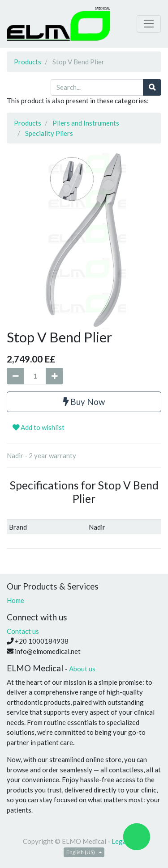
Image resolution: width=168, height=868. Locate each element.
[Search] (152, 87)
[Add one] (54, 376)
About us (82, 669)
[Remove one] (15, 376)
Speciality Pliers (49, 133)
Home (15, 600)
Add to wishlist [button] (39, 427)
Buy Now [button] (84, 402)
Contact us (23, 631)
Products (28, 62)
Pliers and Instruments (86, 123)
